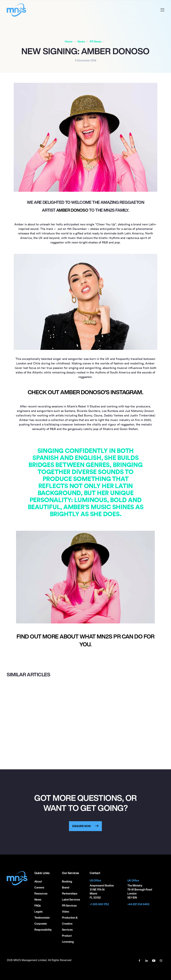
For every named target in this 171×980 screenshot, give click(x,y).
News (81, 41)
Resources (41, 893)
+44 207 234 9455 (138, 904)
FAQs (38, 906)
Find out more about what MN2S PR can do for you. (85, 640)
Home (69, 41)
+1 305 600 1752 (99, 904)
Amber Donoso (72, 210)
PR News (96, 41)
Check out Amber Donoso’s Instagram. (85, 392)
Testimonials (42, 918)
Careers (39, 887)
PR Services (69, 906)
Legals (38, 912)
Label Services (71, 900)
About (38, 881)
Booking (67, 881)
